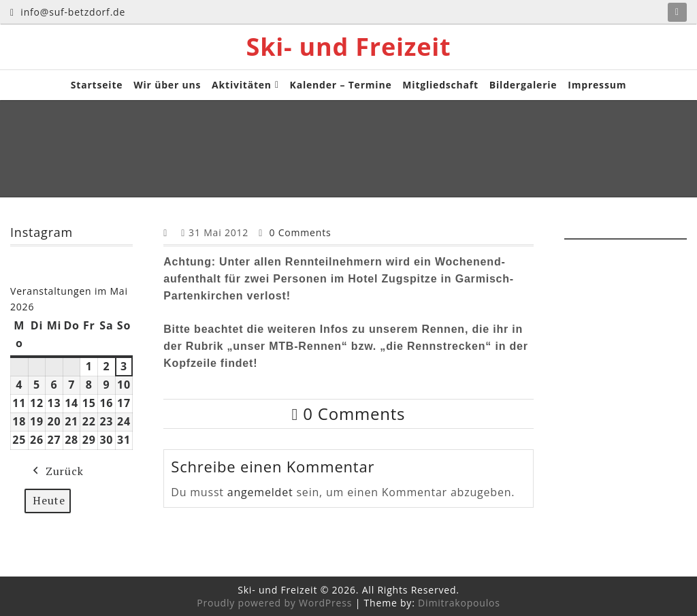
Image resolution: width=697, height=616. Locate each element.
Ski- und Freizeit (349, 47)
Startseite (97, 85)
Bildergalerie (523, 85)
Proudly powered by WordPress (274, 603)
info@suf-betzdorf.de (68, 12)
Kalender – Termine (341, 85)
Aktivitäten (242, 85)
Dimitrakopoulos (459, 603)
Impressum (597, 85)
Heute (49, 500)
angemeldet (260, 492)
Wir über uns (167, 85)
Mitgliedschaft (440, 85)
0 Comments (300, 232)
